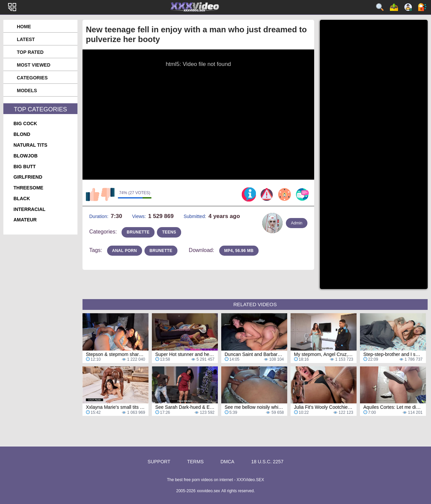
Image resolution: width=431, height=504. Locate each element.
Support (159, 462)
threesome (28, 188)
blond (22, 134)
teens (169, 232)
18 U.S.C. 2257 (267, 462)
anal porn (125, 251)
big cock (25, 123)
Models (27, 91)
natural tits (30, 145)
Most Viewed (34, 65)
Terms (195, 462)
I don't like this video (108, 194)
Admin (297, 223)
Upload (394, 7)
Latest (26, 39)
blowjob (26, 156)
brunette (138, 232)
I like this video (93, 194)
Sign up (408, 7)
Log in (422, 7)
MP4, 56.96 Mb (239, 251)
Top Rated (30, 52)
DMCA (227, 462)
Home (24, 27)
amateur (25, 220)
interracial (29, 209)
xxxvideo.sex (209, 491)
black (22, 199)
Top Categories (40, 109)
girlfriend (28, 177)
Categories (32, 78)
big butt (25, 167)
